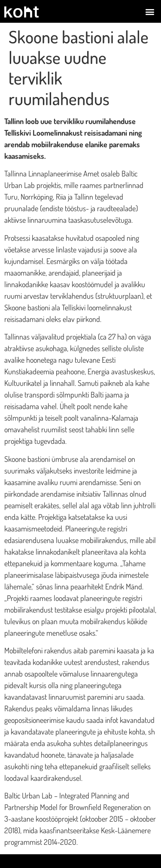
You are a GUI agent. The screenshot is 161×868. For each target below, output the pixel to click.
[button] (150, 11)
